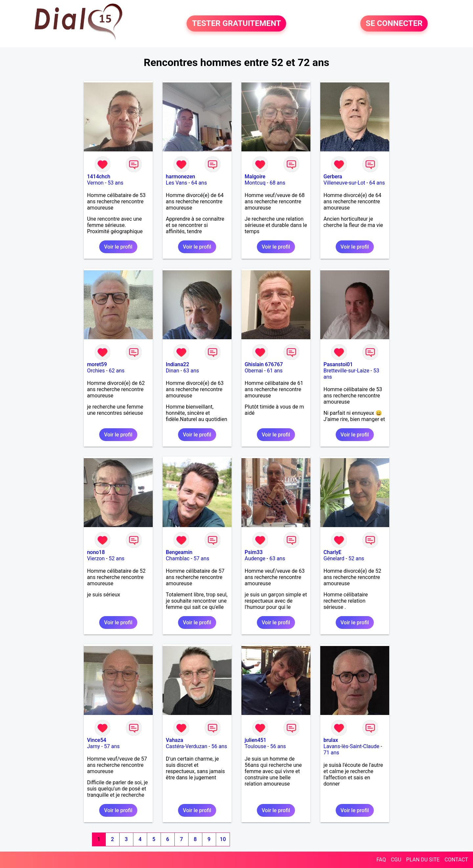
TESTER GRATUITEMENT (236, 24)
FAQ (381, 860)
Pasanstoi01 (338, 364)
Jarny (93, 746)
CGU (396, 860)
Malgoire (255, 177)
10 (223, 839)
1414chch (99, 177)
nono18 (96, 552)
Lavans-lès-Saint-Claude (351, 746)
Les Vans (177, 183)
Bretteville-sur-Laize (346, 371)
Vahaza (175, 740)
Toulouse (255, 746)
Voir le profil (118, 247)
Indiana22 (178, 364)
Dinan (173, 371)
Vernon (95, 183)
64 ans (199, 183)
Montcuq (255, 183)
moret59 (97, 364)
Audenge (255, 558)
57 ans (201, 558)
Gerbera (333, 177)
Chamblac (178, 558)
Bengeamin (179, 552)
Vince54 (97, 740)
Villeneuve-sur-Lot (344, 183)
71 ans (331, 753)
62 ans (117, 371)
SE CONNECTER (394, 24)
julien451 (256, 740)
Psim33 (254, 552)
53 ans (116, 183)
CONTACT (456, 860)
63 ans (191, 371)
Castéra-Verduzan (187, 746)
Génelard (334, 558)
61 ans (275, 371)
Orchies (96, 371)
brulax (331, 740)
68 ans (278, 183)
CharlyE (333, 552)
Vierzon (96, 558)
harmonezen (180, 177)
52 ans (117, 558)
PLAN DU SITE (423, 860)
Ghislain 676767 (264, 364)
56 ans (219, 746)
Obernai (254, 371)
